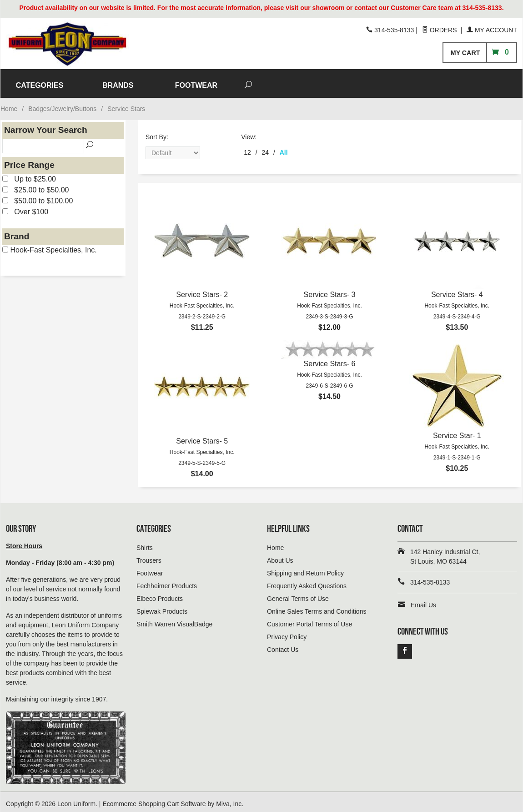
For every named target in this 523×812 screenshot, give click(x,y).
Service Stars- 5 (202, 437)
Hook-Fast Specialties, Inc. (50, 246)
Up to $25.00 (29, 175)
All (284, 148)
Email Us (423, 601)
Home (9, 105)
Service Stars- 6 (330, 360)
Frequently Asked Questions (307, 582)
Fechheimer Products (167, 582)
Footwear (150, 569)
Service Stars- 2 (202, 290)
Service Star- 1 (457, 431)
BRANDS (292, 81)
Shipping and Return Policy (305, 569)
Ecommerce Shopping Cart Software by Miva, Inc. (173, 800)
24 (266, 148)
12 (247, 148)
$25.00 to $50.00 (35, 186)
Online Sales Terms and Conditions (317, 607)
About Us (280, 556)
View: (249, 133)
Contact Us (283, 646)
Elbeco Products (160, 595)
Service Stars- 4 (457, 290)
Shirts (145, 544)
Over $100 (25, 208)
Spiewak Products (162, 607)
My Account (492, 30)
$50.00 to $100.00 (38, 197)
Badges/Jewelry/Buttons (62, 105)
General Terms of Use (298, 595)
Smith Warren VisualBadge (174, 620)
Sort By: (157, 133)
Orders (440, 30)
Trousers (149, 556)
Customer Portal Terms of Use (309, 620)
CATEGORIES (214, 81)
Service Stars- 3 (330, 290)
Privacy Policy (287, 633)
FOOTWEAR (370, 81)
